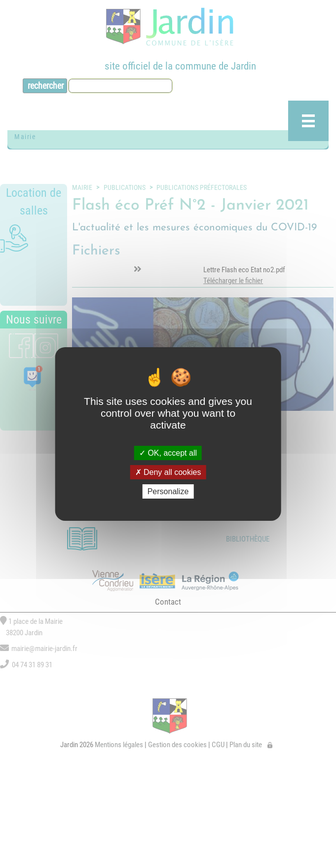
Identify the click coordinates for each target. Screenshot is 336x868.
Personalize (168, 491)
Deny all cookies (168, 472)
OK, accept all (168, 452)
